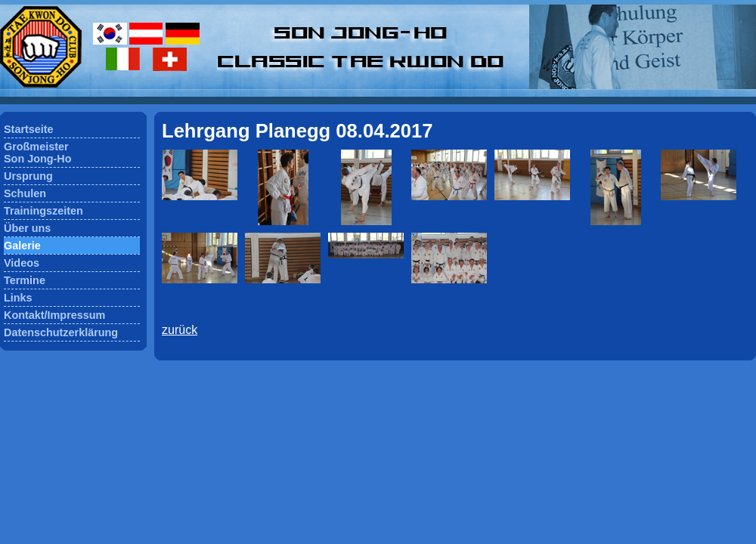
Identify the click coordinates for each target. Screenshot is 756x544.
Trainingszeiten (43, 211)
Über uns (27, 228)
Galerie (22, 246)
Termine (25, 280)
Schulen (25, 193)
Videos (22, 263)
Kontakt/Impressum (54, 315)
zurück (180, 330)
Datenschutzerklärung (61, 332)
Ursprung (28, 176)
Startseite (29, 129)
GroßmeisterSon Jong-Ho (38, 153)
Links (18, 298)
